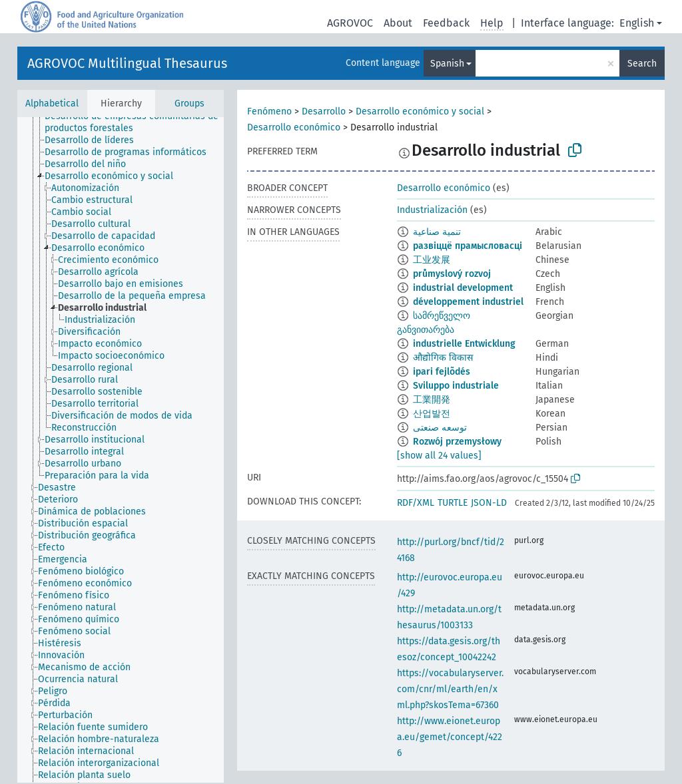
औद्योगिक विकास (443, 358)
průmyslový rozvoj (452, 274)
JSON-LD (489, 503)
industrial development (463, 288)
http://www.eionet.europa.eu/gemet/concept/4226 (450, 737)
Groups (189, 103)
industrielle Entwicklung (464, 344)
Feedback (446, 23)
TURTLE (453, 503)
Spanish (447, 64)
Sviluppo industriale (456, 386)
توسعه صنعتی (440, 428)
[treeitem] (140, 122)
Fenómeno (269, 111)
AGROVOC (350, 23)
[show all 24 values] (439, 456)
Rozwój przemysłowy (457, 442)
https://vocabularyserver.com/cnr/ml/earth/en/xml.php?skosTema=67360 (450, 689)
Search (642, 64)
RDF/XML (416, 503)
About (398, 23)
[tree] (121, 450)
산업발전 (432, 414)
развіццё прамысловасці (468, 246)
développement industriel (468, 302)
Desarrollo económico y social (420, 111)
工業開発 (432, 400)
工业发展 (432, 260)
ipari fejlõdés (442, 372)
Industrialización (432, 210)
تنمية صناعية (437, 232)
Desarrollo (324, 111)
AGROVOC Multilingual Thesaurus (127, 63)
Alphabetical (52, 103)
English (637, 23)
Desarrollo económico (294, 127)
